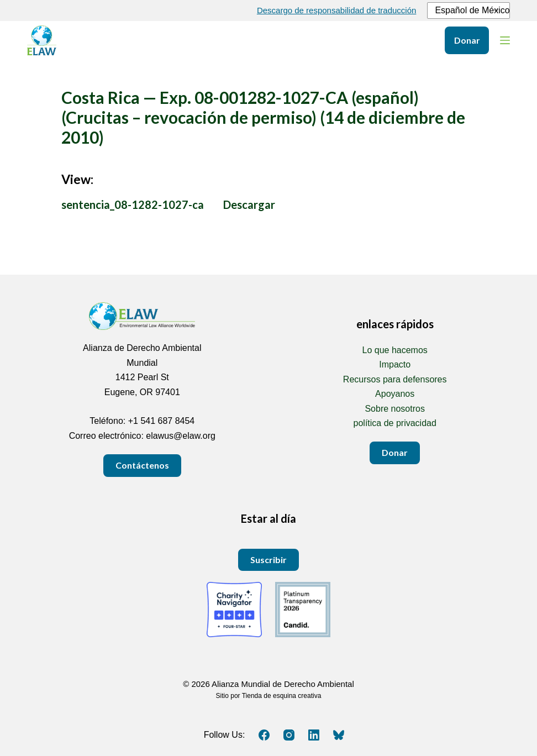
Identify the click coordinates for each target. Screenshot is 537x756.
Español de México (467, 10)
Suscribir (268, 560)
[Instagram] (289, 735)
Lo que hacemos (395, 350)
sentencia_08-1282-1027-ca (133, 204)
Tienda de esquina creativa (282, 696)
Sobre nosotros (395, 409)
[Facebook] (264, 735)
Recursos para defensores (395, 379)
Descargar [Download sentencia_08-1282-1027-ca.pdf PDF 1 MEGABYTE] (249, 204)
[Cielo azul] (339, 735)
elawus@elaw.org (181, 436)
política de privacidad (395, 423)
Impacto (395, 364)
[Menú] (505, 40)
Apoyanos (395, 394)
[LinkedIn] (314, 735)
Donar (467, 40)
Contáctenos (142, 465)
